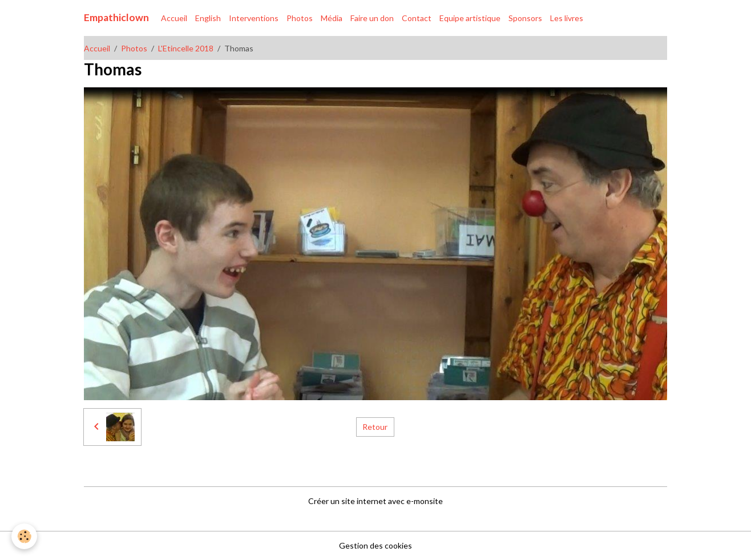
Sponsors (525, 18)
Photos (300, 18)
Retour (375, 427)
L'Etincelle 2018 (186, 48)
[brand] (116, 18)
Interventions (254, 18)
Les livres (567, 18)
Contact (417, 18)
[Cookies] (24, 536)
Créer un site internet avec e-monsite (375, 501)
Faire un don (372, 18)
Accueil (174, 18)
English (208, 18)
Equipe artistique (470, 18)
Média (332, 18)
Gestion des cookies (375, 545)
